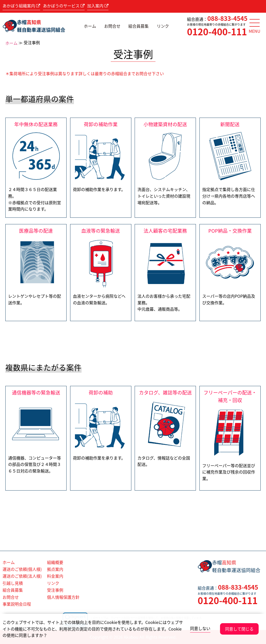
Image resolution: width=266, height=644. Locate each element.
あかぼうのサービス (64, 6)
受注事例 (55, 590)
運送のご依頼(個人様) (22, 569)
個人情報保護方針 (63, 597)
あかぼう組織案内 (21, 6)
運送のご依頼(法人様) (22, 576)
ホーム (90, 26)
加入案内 (98, 6)
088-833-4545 (227, 18)
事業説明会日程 (17, 604)
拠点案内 (55, 569)
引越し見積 (13, 583)
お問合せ (112, 26)
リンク (163, 26)
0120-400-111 (217, 32)
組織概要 (55, 562)
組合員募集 (138, 26)
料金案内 (55, 576)
